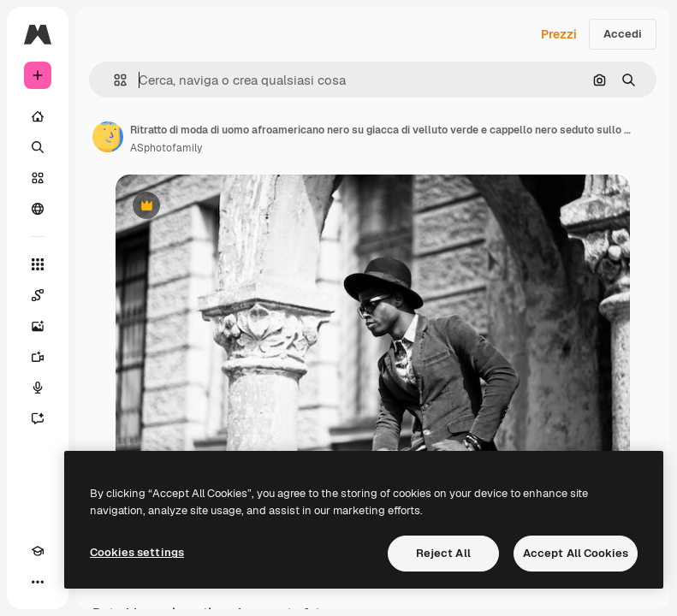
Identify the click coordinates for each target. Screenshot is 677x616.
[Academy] (38, 551)
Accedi (623, 34)
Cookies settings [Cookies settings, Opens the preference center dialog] (137, 552)
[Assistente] (38, 418)
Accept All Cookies (576, 553)
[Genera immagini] (38, 326)
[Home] (38, 116)
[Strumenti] (38, 264)
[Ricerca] (38, 147)
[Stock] (38, 178)
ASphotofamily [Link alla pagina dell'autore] (166, 148)
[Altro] (38, 582)
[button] (113, 80)
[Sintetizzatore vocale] (38, 388)
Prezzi (559, 34)
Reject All (443, 553)
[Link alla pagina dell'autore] (108, 137)
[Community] (38, 209)
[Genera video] (38, 357)
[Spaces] (38, 295)
